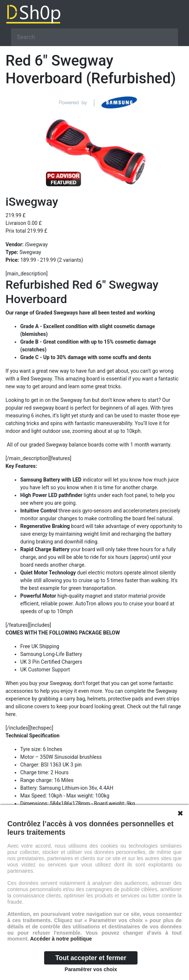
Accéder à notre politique (61, 939)
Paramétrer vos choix (91, 969)
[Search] (94, 37)
